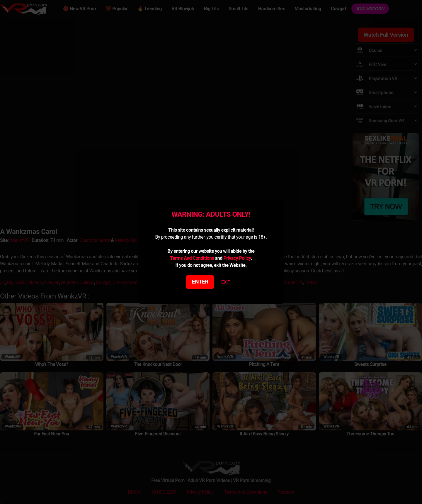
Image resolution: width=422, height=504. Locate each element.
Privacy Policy (237, 258)
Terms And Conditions (192, 258)
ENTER (200, 282)
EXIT (226, 282)
